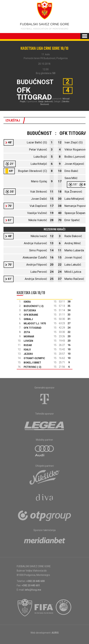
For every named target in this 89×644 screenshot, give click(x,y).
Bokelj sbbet (32, 363)
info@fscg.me (33, 590)
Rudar (28, 345)
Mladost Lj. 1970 (35, 323)
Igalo (27, 350)
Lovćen (28, 341)
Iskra (27, 302)
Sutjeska (30, 310)
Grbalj (28, 319)
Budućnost (31, 306)
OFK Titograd (33, 328)
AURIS (55, 633)
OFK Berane (31, 315)
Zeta (27, 332)
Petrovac (30, 367)
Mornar (29, 337)
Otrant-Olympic (34, 358)
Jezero (28, 354)
